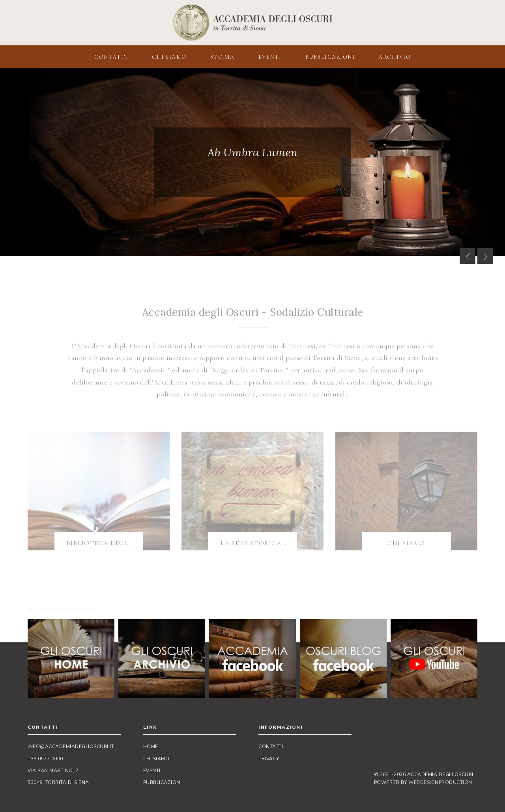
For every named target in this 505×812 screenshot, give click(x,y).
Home (151, 747)
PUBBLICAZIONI (330, 57)
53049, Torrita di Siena (58, 782)
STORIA (223, 57)
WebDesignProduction (440, 782)
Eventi (152, 771)
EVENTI (270, 57)
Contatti (271, 747)
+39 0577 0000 (45, 759)
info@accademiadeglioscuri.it (71, 747)
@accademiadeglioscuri (62, 610)
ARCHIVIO (395, 57)
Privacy (269, 759)
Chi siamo (156, 759)
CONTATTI (111, 57)
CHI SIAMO (169, 57)
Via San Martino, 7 (53, 771)
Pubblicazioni (163, 782)
